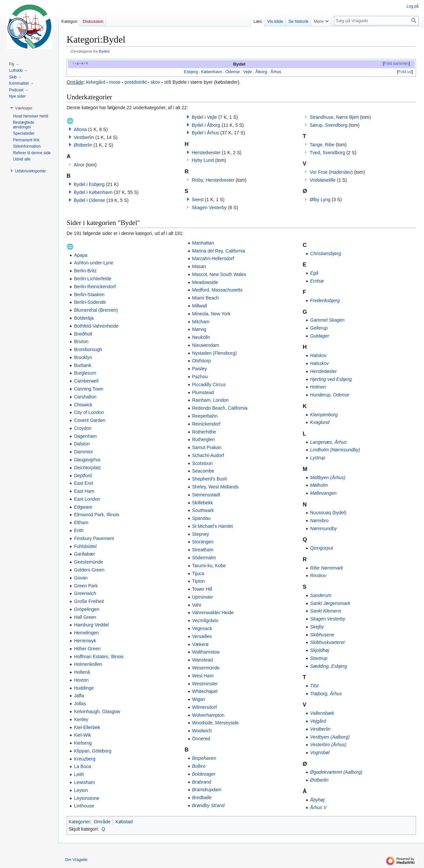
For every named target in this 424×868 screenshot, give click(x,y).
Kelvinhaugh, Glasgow (97, 711)
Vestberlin (84, 137)
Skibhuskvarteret (327, 642)
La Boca (82, 766)
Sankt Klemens (326, 611)
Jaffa (79, 696)
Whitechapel (205, 691)
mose (115, 82)
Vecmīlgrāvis (205, 620)
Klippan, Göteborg (93, 751)
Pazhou (200, 377)
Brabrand (202, 782)
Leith (79, 774)
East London (87, 499)
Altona (80, 129)
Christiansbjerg (325, 253)
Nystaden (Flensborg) (214, 353)
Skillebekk (203, 503)
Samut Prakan (207, 447)
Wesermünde (206, 668)
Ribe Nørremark (327, 568)
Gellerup (319, 328)
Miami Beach (206, 298)
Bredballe (202, 798)
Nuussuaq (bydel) (328, 513)
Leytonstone (86, 798)
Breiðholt (83, 334)
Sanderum (321, 595)
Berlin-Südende (90, 302)
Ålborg (261, 72)
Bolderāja (84, 318)
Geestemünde (88, 562)
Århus (276, 72)
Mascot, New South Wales (219, 274)
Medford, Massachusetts (217, 290)
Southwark (203, 510)
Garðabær (84, 554)
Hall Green (85, 617)
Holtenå (82, 672)
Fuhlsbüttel (85, 546)
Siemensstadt (206, 495)
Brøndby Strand (208, 805)
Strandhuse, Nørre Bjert (334, 117)
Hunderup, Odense (330, 395)
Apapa (80, 255)
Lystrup (318, 458)
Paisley (200, 369)
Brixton (81, 342)
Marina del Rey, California (219, 251)
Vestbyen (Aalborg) (330, 737)
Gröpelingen (86, 609)
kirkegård (96, 82)
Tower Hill (202, 589)
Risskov (318, 575)
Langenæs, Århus (328, 442)
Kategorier (79, 822)
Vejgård (318, 721)
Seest (198, 200)
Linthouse (84, 806)
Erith (79, 530)
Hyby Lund (203, 160)
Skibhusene (322, 635)
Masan (199, 266)
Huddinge (84, 688)
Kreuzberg (85, 759)
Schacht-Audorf (208, 455)
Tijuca (198, 573)
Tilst (314, 686)
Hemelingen (86, 633)
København (212, 72)
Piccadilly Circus (209, 385)
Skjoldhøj (320, 650)
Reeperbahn (205, 416)
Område (75, 82)
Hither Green (87, 649)
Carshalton (85, 397)
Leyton (81, 790)
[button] (70, 129)
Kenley (81, 719)
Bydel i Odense (89, 200)
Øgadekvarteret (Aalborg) (336, 772)
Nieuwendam (206, 345)
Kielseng (83, 743)
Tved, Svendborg (327, 153)
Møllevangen (323, 493)
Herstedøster (323, 371)
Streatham (203, 550)
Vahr (197, 605)
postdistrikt (136, 82)
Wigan (199, 699)
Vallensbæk (322, 713)
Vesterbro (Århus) (328, 745)
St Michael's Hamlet (212, 526)
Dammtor (83, 452)
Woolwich (202, 731)
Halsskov (319, 363)
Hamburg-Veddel (91, 625)
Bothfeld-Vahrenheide (96, 326)
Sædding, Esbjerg (328, 666)
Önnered (201, 739)
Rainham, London (211, 400)
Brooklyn (83, 357)
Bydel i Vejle (204, 117)
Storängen (203, 542)
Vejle (248, 72)
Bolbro (199, 766)
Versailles (202, 636)
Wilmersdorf (205, 707)
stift (168, 82)
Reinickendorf (206, 424)
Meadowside (205, 282)
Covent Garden (90, 420)
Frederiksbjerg (325, 300)
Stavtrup (319, 658)
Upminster (203, 597)
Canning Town (88, 389)
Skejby (317, 627)
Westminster (205, 684)
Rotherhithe (204, 432)
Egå (314, 273)
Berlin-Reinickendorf (95, 287)
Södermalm (204, 558)
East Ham (84, 491)
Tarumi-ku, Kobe (209, 566)
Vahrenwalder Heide (213, 613)
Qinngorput (321, 548)
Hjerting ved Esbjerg (331, 379)
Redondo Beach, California (220, 408)
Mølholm (319, 485)
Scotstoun (202, 463)
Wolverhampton (208, 715)
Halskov (318, 355)
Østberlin (83, 145)
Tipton (198, 581)
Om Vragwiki (76, 860)
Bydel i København (93, 192)
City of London (89, 412)
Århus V (318, 807)
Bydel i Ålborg (206, 125)
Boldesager (204, 774)
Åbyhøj (317, 800)
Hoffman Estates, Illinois (99, 657)
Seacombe (203, 471)
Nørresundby (323, 528)
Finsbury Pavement (94, 538)
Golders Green (89, 570)
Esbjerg (191, 72)
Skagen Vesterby (209, 207)
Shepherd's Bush (210, 479)
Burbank (82, 365)
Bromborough (88, 349)
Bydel (104, 51)
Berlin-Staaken (89, 295)
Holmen (318, 387)
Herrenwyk (85, 641)
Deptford (83, 476)
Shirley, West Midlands (215, 487)
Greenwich (85, 593)
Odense (233, 72)
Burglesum (85, 373)
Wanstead (203, 660)
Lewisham (84, 782)
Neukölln (201, 337)
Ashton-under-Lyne (94, 263)
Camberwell (86, 381)
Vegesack (202, 628)
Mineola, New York (211, 314)
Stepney (201, 534)
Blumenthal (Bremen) (96, 310)
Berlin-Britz (85, 271)
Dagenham (85, 436)
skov (156, 82)
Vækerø (200, 644)
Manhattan (203, 243)
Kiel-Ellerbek (87, 727)
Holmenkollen (88, 664)
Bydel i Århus (205, 133)
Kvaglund (320, 422)
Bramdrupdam (207, 790)
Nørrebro (319, 521)
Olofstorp (202, 361)
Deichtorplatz (87, 468)
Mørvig (199, 329)
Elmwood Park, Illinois (97, 515)
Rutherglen (204, 439)
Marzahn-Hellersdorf (213, 258)
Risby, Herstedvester (213, 180)
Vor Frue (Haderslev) (331, 172)
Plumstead (203, 392)
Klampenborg (324, 415)
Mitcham (201, 322)
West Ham (203, 676)
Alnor (79, 165)
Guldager (320, 336)
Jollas (80, 704)
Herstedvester (206, 153)
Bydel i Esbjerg (89, 184)
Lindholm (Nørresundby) (335, 450)
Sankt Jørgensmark (330, 603)
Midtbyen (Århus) (328, 478)
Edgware (83, 507)
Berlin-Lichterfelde (93, 279)
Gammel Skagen (327, 320)
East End (83, 483)
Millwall (200, 306)
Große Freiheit (89, 601)
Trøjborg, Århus (326, 694)
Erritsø (317, 281)
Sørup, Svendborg (329, 125)
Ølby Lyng (320, 200)
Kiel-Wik (82, 735)
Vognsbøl (320, 753)
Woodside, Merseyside (215, 723)
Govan (81, 578)
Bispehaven (204, 758)
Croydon (83, 428)
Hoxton (81, 680)
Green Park (86, 586)
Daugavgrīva (87, 460)
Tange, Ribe (322, 145)
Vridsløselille (323, 180)
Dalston (82, 444)
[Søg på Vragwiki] (376, 21)
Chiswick (83, 405)
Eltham (81, 523)
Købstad (124, 822)
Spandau (201, 518)
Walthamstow (206, 652)
